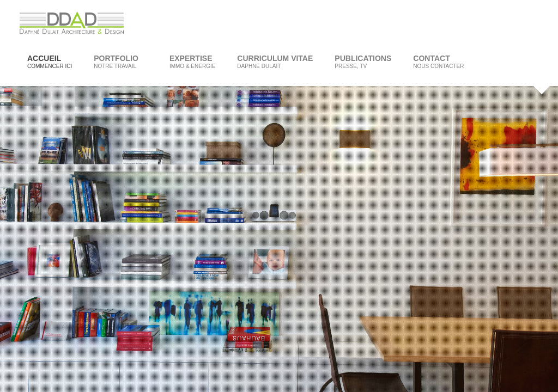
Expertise (192, 62)
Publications (363, 62)
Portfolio (117, 62)
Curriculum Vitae (275, 62)
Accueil (50, 62)
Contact (438, 62)
